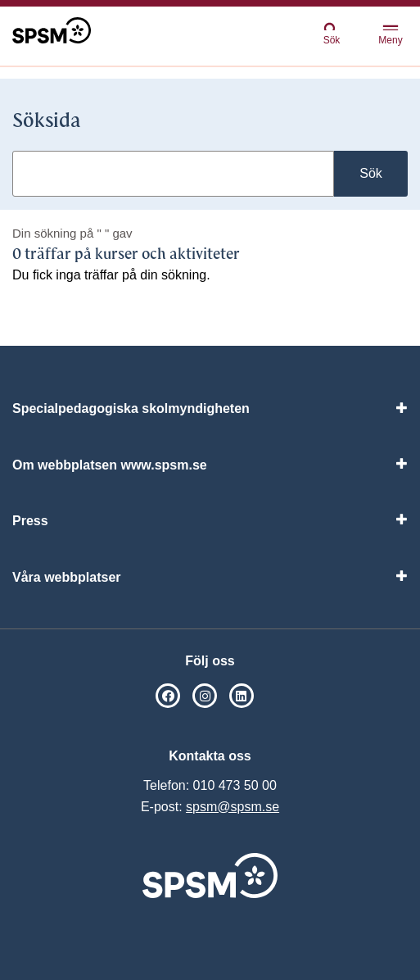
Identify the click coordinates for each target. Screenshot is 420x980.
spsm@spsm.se (233, 807)
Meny (390, 36)
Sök (332, 33)
